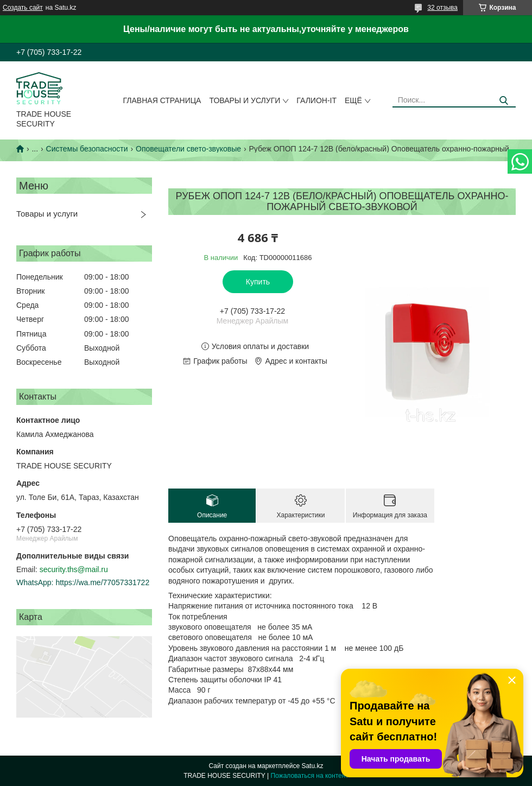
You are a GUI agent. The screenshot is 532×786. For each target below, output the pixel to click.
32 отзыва (442, 8)
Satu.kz (312, 766)
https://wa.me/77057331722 (102, 582)
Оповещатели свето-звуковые (188, 149)
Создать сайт (23, 8)
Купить (258, 282)
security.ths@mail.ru (74, 569)
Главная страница (162, 100)
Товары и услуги (245, 100)
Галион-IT (316, 100)
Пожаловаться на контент (309, 776)
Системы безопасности (87, 149)
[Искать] (503, 101)
